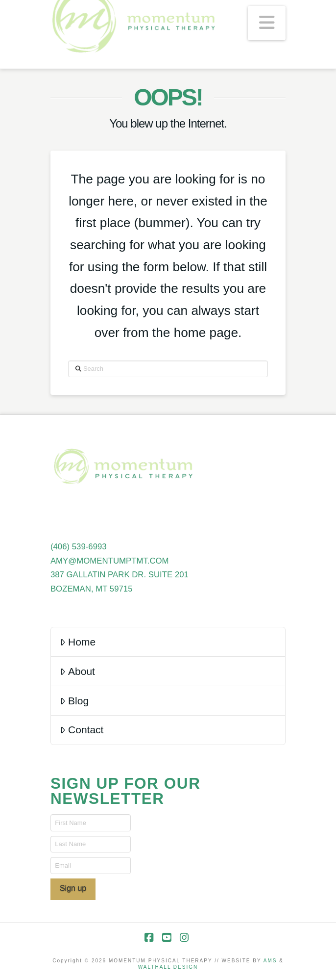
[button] (267, 23)
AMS (270, 961)
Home (78, 642)
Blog (74, 701)
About (77, 671)
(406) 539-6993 (79, 547)
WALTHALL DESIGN (168, 967)
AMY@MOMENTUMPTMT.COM (110, 561)
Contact (82, 730)
